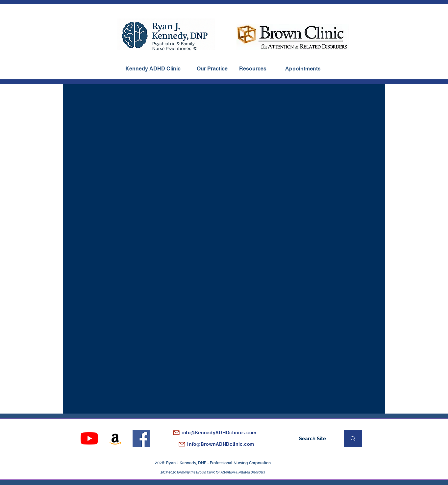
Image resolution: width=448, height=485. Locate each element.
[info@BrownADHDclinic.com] (213, 444)
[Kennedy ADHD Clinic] (152, 69)
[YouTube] (89, 438)
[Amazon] (115, 438)
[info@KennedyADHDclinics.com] (213, 433)
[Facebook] (141, 438)
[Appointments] (303, 69)
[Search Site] (312, 438)
